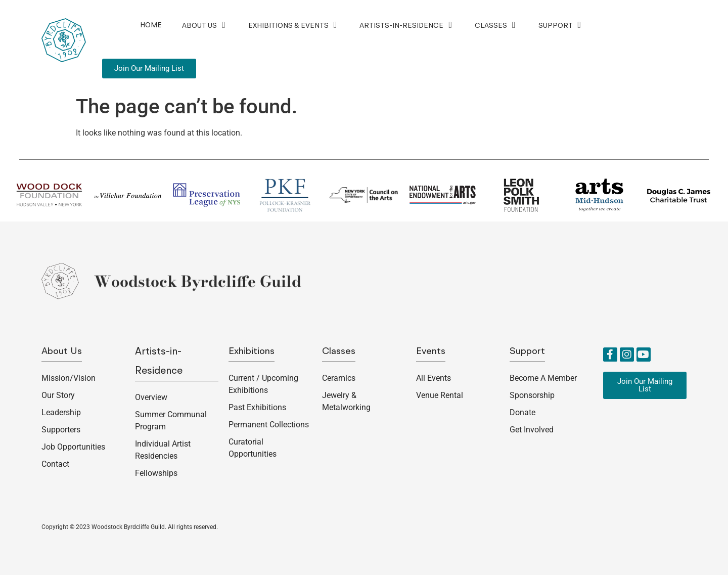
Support (561, 25)
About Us (205, 25)
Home (151, 25)
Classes (496, 25)
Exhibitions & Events (294, 25)
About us (62, 352)
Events (431, 352)
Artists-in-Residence (407, 25)
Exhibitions (252, 352)
